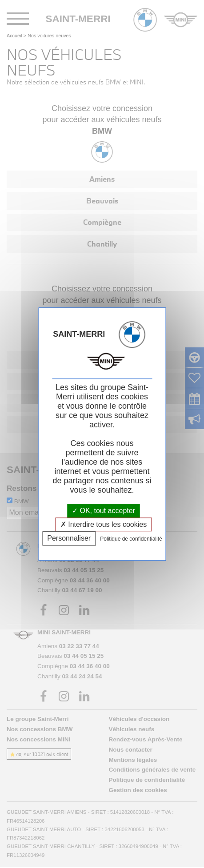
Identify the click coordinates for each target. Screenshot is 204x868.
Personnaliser (69, 539)
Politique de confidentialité (131, 539)
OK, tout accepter (104, 511)
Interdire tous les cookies (104, 524)
